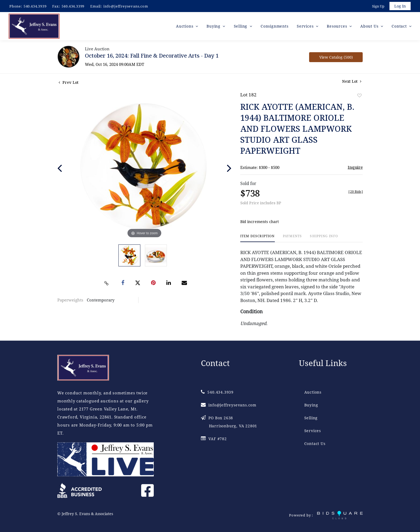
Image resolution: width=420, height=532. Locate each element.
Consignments (275, 27)
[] (356, 192)
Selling (311, 418)
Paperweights (70, 301)
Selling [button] (241, 27)
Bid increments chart (260, 222)
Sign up (378, 6)
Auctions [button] (185, 27)
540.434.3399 (73, 6)
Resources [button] (337, 27)
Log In (400, 6)
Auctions (313, 392)
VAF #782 (214, 439)
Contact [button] (400, 27)
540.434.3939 (35, 6)
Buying (311, 405)
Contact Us (315, 444)
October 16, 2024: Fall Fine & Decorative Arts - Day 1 (152, 56)
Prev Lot (69, 83)
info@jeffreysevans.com (126, 6)
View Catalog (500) (336, 58)
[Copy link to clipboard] (107, 284)
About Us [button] (370, 27)
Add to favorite (359, 96)
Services (313, 431)
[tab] (258, 239)
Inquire (355, 168)
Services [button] (306, 27)
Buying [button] (214, 27)
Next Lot (352, 82)
